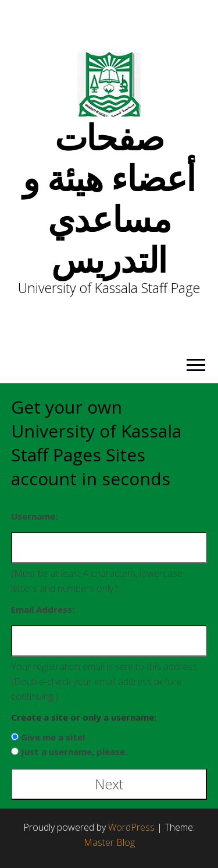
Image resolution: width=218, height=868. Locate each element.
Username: (34, 516)
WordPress (131, 827)
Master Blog (109, 842)
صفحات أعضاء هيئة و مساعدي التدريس (109, 198)
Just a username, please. (74, 751)
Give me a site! (53, 737)
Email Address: (43, 609)
